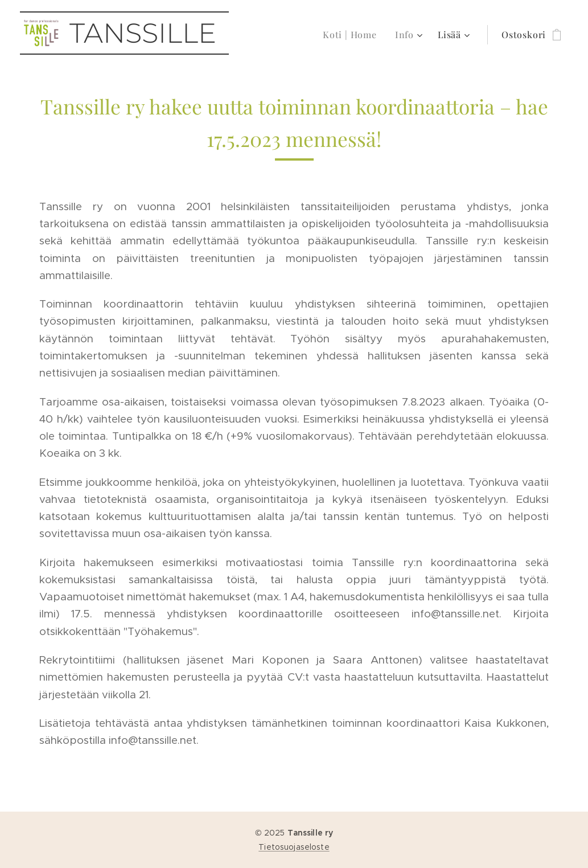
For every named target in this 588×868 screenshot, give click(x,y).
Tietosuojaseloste (294, 847)
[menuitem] (353, 35)
